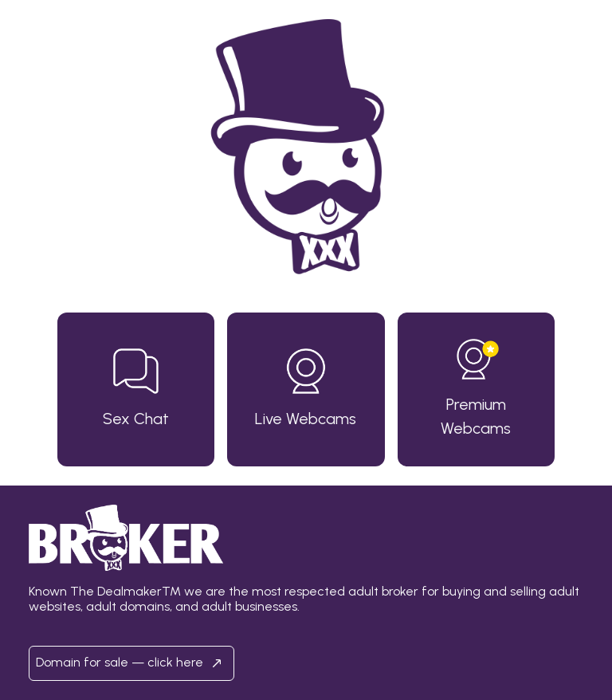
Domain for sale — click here (131, 663)
